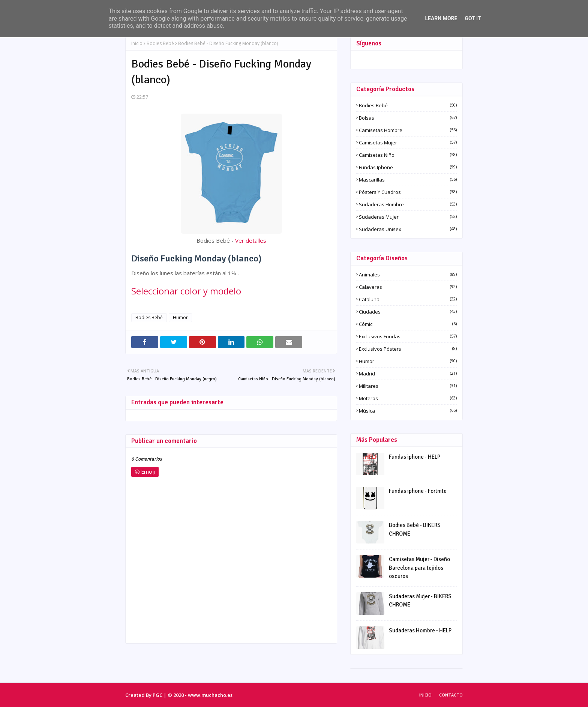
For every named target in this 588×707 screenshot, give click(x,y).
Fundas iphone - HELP (415, 457)
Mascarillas (408, 180)
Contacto (451, 695)
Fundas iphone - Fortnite (418, 491)
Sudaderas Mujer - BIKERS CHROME (420, 601)
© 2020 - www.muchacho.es (200, 695)
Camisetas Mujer (408, 143)
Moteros (408, 398)
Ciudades (408, 312)
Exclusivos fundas (408, 336)
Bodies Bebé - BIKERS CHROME (415, 529)
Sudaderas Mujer (408, 217)
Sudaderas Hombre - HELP (420, 630)
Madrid (408, 374)
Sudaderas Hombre (408, 204)
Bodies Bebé (160, 43)
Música (408, 411)
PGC (157, 695)
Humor (180, 317)
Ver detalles (251, 240)
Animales (408, 275)
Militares (408, 386)
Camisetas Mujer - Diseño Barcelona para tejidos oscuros (419, 568)
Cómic (408, 324)
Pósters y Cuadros (408, 192)
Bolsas (408, 118)
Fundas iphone (408, 167)
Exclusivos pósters (408, 349)
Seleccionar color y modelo (186, 291)
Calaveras (408, 287)
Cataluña (408, 299)
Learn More (441, 18)
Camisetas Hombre (408, 130)
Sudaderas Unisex (408, 229)
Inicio (137, 43)
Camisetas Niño (408, 155)
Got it (473, 18)
